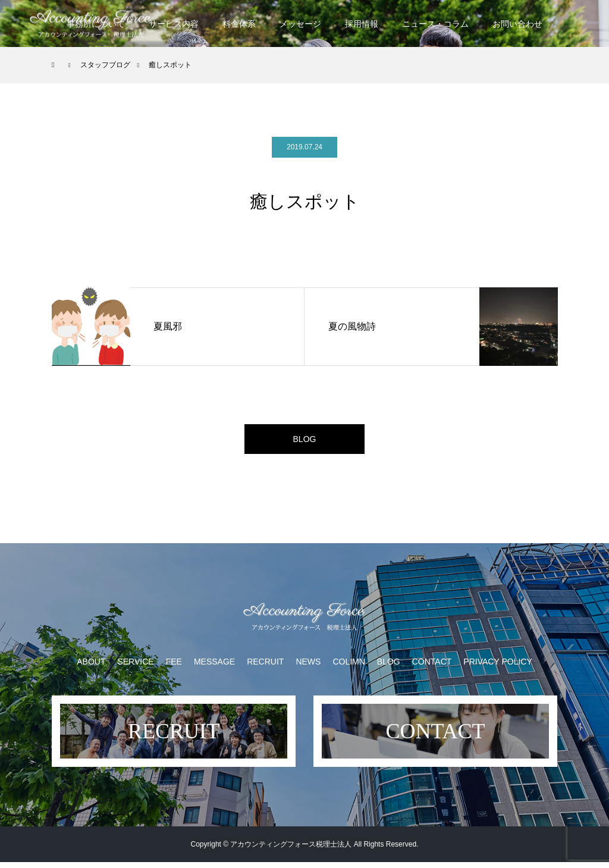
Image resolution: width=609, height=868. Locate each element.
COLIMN (349, 668)
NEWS (308, 668)
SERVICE (135, 668)
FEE (174, 668)
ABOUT (91, 668)
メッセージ (300, 24)
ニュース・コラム (435, 24)
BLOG (304, 442)
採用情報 (362, 24)
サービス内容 (174, 24)
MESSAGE (214, 668)
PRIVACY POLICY (497, 668)
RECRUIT (265, 668)
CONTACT (432, 668)
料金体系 (239, 24)
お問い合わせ (517, 24)
